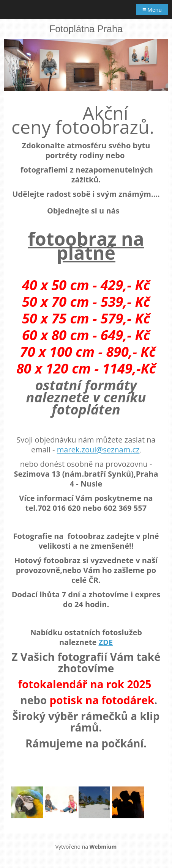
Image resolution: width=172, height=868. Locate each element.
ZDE (106, 642)
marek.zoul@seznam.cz (98, 450)
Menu (152, 9)
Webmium (103, 847)
